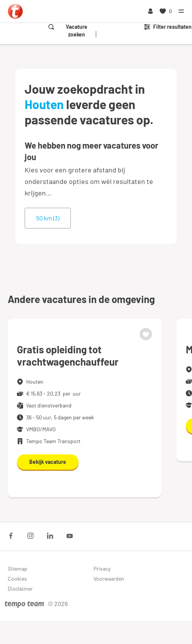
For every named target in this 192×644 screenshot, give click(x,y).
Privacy (102, 569)
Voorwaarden (109, 579)
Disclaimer (20, 589)
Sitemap (18, 569)
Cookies (17, 579)
